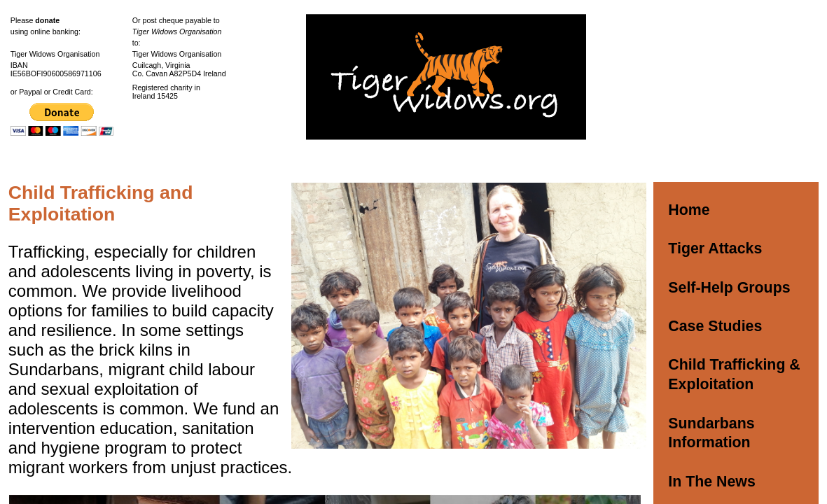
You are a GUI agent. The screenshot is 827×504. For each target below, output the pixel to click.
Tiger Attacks (715, 248)
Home (689, 210)
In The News (711, 482)
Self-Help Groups (729, 288)
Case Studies (715, 326)
